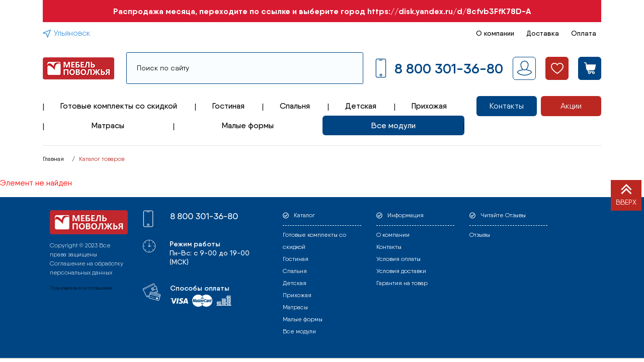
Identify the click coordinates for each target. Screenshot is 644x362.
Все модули (393, 125)
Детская (361, 106)
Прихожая (429, 106)
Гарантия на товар (402, 283)
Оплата (584, 33)
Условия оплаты (398, 259)
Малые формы (248, 125)
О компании (495, 33)
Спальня (295, 106)
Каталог (304, 215)
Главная (53, 159)
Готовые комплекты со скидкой (119, 106)
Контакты (507, 106)
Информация (406, 215)
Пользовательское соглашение (81, 288)
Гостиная (228, 106)
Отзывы (480, 235)
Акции (571, 106)
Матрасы (108, 125)
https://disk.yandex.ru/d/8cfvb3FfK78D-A (449, 11)
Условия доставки (401, 271)
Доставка (543, 33)
